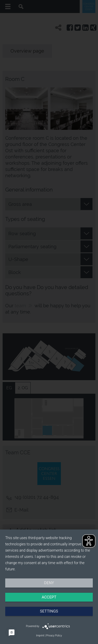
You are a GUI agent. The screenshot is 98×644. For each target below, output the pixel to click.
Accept (49, 597)
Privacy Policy (54, 636)
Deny (49, 583)
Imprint (40, 636)
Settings (49, 611)
